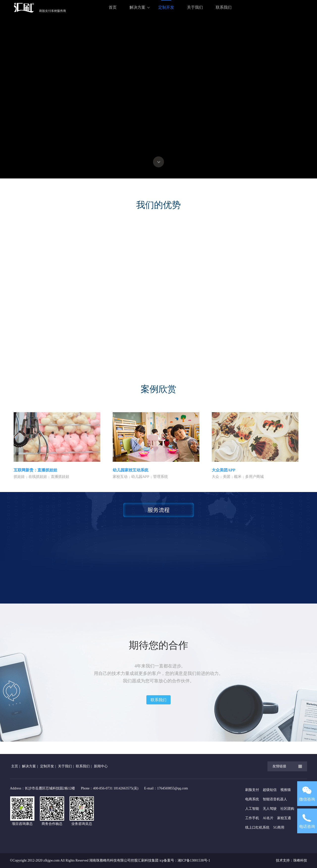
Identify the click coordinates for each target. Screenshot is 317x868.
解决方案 (137, 7)
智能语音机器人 (275, 799)
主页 (15, 766)
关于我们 (195, 7)
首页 (113, 7)
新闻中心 (101, 766)
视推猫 (286, 790)
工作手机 (252, 818)
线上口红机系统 (257, 827)
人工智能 (252, 809)
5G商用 (279, 827)
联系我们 (224, 7)
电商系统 (252, 799)
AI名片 (268, 818)
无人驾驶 (270, 809)
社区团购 (287, 809)
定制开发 (166, 7)
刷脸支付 (252, 790)
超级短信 (270, 790)
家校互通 (284, 818)
